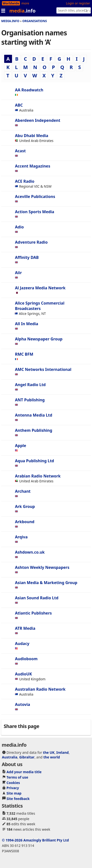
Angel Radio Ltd (30, 385)
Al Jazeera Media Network (40, 288)
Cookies (13, 783)
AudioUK (23, 674)
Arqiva (21, 537)
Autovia (23, 704)
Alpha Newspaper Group (39, 339)
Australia (10, 757)
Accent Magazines (33, 166)
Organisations (35, 21)
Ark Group (25, 506)
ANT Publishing (30, 400)
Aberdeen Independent (38, 120)
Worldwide (11, 3)
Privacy (13, 788)
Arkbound (25, 522)
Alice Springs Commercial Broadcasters (40, 306)
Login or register (78, 3)
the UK (49, 752)
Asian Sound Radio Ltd (37, 598)
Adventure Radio (31, 242)
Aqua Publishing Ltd (34, 461)
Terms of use (17, 777)
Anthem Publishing (34, 430)
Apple (21, 446)
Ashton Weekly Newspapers (42, 567)
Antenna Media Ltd (34, 415)
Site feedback (18, 799)
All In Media (27, 324)
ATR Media (25, 628)
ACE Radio (25, 181)
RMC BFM (24, 354)
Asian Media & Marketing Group (46, 583)
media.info (10, 21)
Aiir (18, 273)
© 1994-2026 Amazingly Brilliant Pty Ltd (35, 840)
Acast (20, 151)
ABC (19, 105)
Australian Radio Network (40, 689)
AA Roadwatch (29, 90)
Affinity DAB (27, 257)
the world (52, 757)
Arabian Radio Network (38, 476)
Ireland (63, 752)
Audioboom (26, 659)
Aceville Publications (35, 196)
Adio (19, 227)
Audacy (22, 644)
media (22, 11)
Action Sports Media (35, 212)
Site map (14, 793)
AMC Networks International (43, 369)
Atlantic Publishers (33, 613)
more (25, 3)
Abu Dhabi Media (32, 136)
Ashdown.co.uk (30, 552)
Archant (23, 491)
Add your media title (24, 772)
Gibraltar (27, 757)
